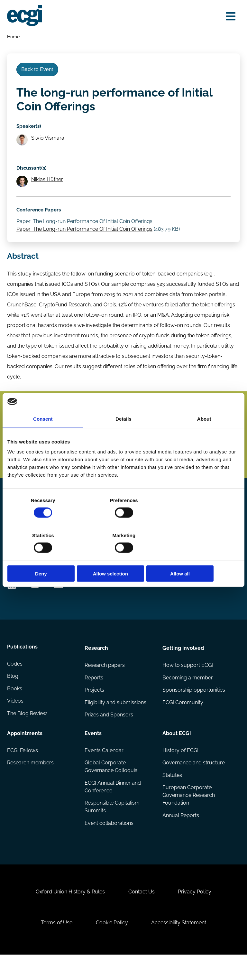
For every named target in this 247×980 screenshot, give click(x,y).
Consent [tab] (43, 436)
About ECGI (176, 750)
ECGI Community (183, 720)
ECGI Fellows (23, 768)
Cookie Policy (112, 946)
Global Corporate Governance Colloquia (111, 784)
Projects (95, 708)
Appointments (25, 750)
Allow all (202, 556)
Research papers (105, 682)
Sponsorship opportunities (193, 708)
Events (93, 750)
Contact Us (142, 914)
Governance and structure (193, 781)
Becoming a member (187, 695)
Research (97, 664)
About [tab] (204, 436)
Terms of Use (55, 946)
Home (14, 37)
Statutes (172, 793)
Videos (16, 720)
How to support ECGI (187, 682)
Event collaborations (109, 842)
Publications (23, 664)
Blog (13, 695)
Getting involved (183, 664)
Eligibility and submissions (116, 720)
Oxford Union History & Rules (69, 914)
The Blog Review (27, 733)
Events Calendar (104, 768)
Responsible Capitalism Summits (112, 825)
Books (15, 708)
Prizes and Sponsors (109, 733)
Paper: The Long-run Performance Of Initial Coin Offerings (85, 235)
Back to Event (38, 71)
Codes (15, 682)
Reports (94, 695)
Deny (45, 556)
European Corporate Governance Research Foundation (188, 814)
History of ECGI (180, 768)
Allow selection (123, 556)
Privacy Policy (196, 914)
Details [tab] (123, 436)
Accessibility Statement (180, 946)
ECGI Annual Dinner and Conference (113, 805)
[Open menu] (230, 17)
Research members (31, 781)
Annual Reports (180, 834)
